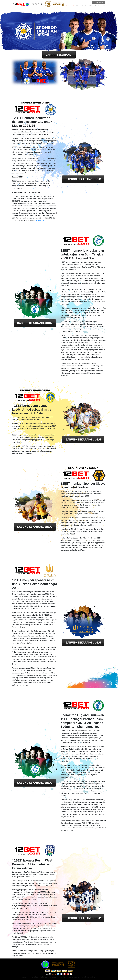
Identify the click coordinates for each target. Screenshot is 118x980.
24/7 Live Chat (99, 6)
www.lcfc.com (41, 220)
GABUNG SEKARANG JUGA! (83, 179)
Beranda (70, 6)
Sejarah (79, 6)
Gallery (88, 6)
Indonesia (98, 2)
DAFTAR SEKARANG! (59, 55)
